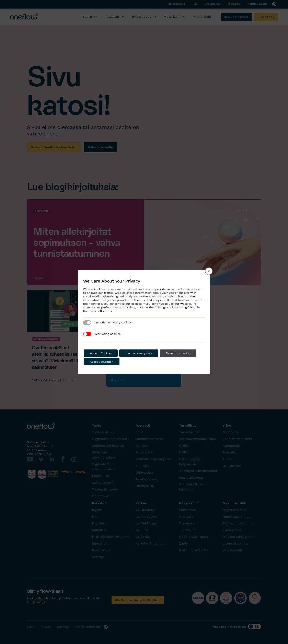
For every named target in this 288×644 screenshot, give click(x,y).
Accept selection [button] (102, 362)
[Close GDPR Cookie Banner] (209, 271)
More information (178, 353)
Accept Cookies (101, 353)
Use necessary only (139, 353)
